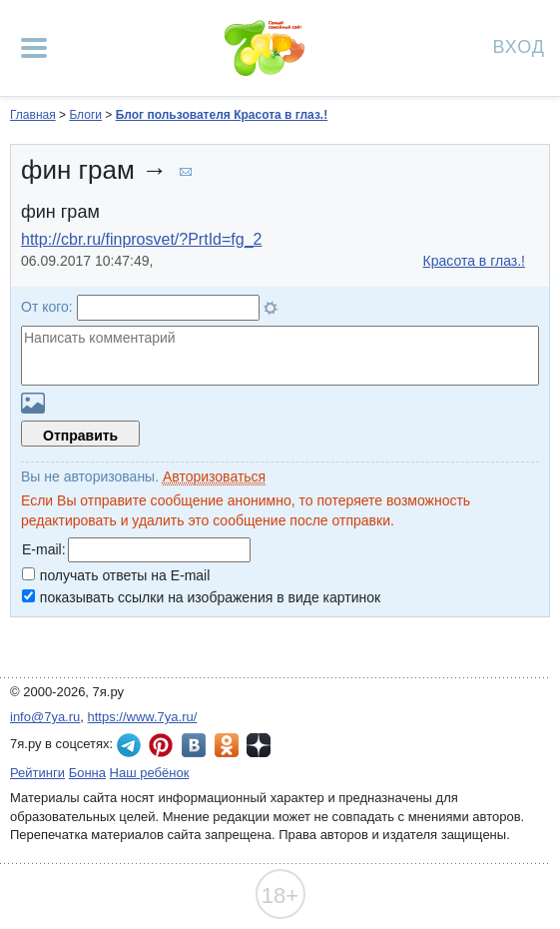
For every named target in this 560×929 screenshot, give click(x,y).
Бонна (87, 773)
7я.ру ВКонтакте (194, 745)
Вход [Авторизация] (519, 45)
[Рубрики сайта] (34, 48)
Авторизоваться (214, 476)
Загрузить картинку (33, 403)
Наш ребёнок (150, 773)
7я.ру (259, 745)
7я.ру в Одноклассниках (227, 745)
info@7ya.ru (45, 717)
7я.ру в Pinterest (161, 745)
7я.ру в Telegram (129, 745)
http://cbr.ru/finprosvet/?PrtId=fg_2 (141, 239)
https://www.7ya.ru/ (143, 717)
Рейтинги (37, 773)
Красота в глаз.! (474, 261)
